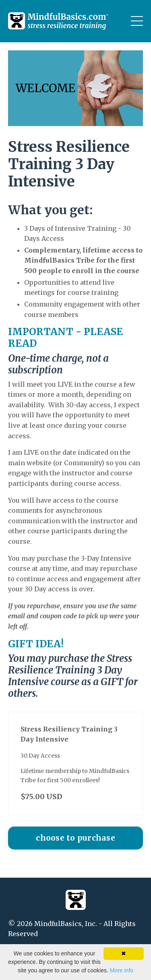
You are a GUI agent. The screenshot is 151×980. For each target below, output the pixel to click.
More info (122, 970)
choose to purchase (75, 838)
